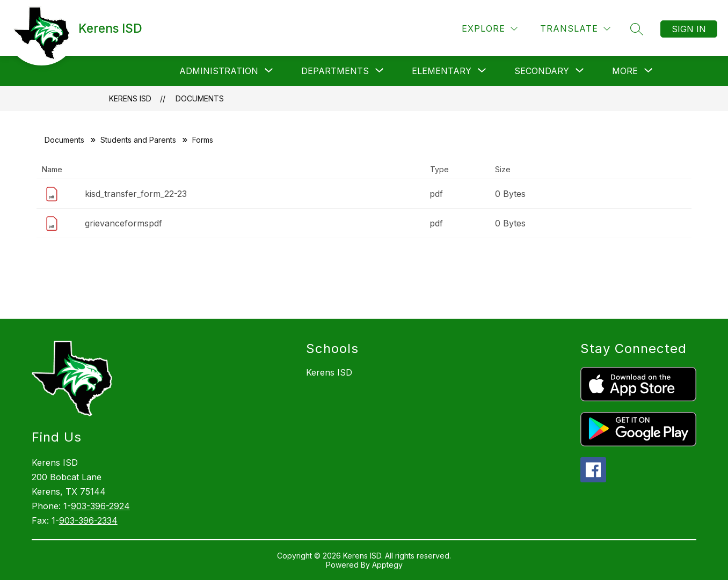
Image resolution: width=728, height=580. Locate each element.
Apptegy (387, 565)
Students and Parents (138, 140)
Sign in (689, 29)
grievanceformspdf (123, 223)
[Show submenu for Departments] (335, 71)
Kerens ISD (130, 98)
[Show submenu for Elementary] (442, 71)
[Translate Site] (575, 29)
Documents (200, 98)
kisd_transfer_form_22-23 (136, 194)
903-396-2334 (88, 520)
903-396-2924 (100, 506)
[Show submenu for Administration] (219, 71)
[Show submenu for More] (625, 71)
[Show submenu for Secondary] (542, 71)
